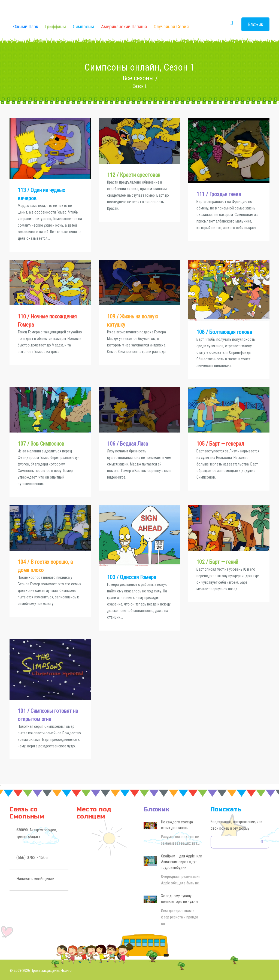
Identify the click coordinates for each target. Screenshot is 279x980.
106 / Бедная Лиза (128, 444)
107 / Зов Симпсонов (41, 444)
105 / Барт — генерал (220, 444)
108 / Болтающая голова (224, 332)
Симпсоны (83, 27)
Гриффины (56, 27)
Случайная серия (171, 27)
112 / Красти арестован (134, 175)
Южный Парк (25, 27)
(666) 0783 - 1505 (32, 858)
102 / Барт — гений (217, 562)
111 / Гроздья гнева (219, 194)
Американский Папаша (124, 27)
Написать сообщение (35, 879)
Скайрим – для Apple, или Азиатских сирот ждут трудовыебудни (182, 862)
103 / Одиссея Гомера (132, 577)
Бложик (255, 24)
